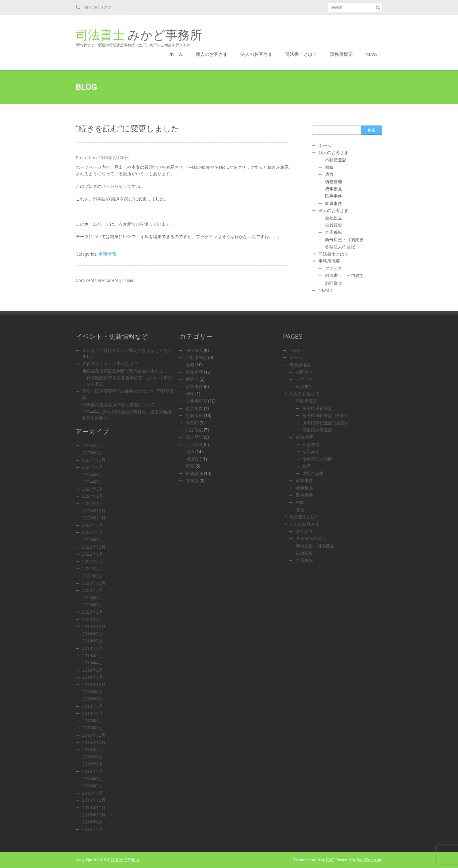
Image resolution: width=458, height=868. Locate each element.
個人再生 (311, 451)
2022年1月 (93, 554)
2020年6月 (93, 598)
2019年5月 (93, 656)
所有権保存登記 (317, 408)
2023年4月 (93, 532)
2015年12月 (94, 800)
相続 (329, 167)
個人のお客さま (212, 54)
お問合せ (334, 283)
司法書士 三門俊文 (344, 275)
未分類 (192, 423)
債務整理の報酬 (317, 459)
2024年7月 (93, 482)
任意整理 (311, 444)
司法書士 (304, 386)
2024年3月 (93, 489)
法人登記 (194, 437)
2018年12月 (94, 684)
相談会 (192, 459)
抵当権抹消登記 (317, 430)
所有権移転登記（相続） (326, 415)
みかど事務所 (139, 38)
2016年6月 (93, 757)
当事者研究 (197, 401)
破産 (307, 466)
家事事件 (334, 203)
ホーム (176, 54)
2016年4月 (93, 771)
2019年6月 (93, 648)
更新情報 (107, 254)
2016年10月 (94, 742)
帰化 (190, 393)
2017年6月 (93, 721)
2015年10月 (94, 815)
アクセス (334, 268)
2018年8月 (93, 692)
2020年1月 (93, 619)
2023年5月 (93, 525)
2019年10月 (94, 626)
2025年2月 (93, 453)
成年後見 (334, 189)
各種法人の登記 (340, 247)
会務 (190, 365)
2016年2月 (93, 786)
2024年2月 (93, 496)
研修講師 (194, 473)
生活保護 (194, 444)
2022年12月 (94, 547)
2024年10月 (94, 460)
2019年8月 (93, 634)
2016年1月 (93, 793)
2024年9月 (93, 467)
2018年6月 (93, 699)
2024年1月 (93, 503)
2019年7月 (93, 641)
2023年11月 (94, 518)
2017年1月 (93, 728)
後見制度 (194, 408)
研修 (190, 466)
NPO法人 (194, 350)
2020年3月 (93, 605)
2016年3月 (93, 779)
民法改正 (194, 430)
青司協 (192, 480)
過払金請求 (313, 473)
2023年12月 (94, 511)
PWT (330, 860)
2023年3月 (93, 540)
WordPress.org (370, 860)
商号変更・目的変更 (344, 239)
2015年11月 (94, 807)
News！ (374, 54)
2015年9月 (93, 822)
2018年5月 (93, 706)
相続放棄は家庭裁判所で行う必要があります (125, 371)
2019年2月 (93, 670)
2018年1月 (93, 713)
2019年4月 (93, 663)
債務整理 (334, 181)
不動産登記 (336, 160)
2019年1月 (93, 677)
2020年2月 (93, 612)
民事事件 (334, 196)
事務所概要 (341, 54)
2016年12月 (94, 735)
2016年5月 (93, 764)
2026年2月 (93, 445)
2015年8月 (93, 829)
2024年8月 (93, 475)
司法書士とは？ (301, 54)
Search (336, 7)
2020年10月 (94, 583)
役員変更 (334, 225)
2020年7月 (93, 590)
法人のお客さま (256, 54)
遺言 (329, 174)
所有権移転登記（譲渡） (326, 423)
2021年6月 (93, 561)
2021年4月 (93, 568)
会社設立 (334, 218)
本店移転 (334, 232)
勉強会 (192, 379)
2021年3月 (93, 576)
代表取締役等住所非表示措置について (119, 405)
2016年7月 (93, 749)
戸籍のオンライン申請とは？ (110, 363)
